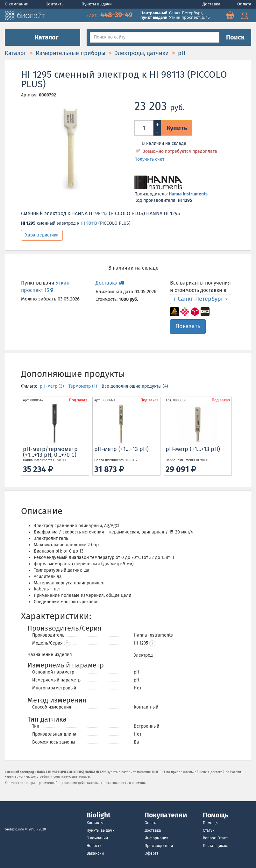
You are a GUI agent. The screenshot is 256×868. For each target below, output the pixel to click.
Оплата (244, 4)
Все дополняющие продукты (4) (135, 386)
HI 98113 (89, 223)
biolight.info (14, 829)
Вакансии (95, 853)
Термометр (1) (83, 386)
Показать (188, 326)
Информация (156, 838)
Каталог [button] (43, 37)
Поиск (235, 37)
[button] (152, 643)
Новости (94, 846)
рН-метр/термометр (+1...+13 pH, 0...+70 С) (50, 452)
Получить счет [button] (149, 159)
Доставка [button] (110, 283)
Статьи (209, 830)
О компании (17, 4)
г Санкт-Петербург (201, 299)
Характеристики (42, 235)
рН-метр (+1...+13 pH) (121, 449)
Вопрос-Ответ (215, 838)
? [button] (67, 644)
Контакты (56, 4)
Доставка (212, 4)
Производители (159, 846)
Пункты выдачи (97, 4)
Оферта (152, 853)
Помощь (210, 823)
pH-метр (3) (53, 386)
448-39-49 (110, 15)
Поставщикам (215, 846)
